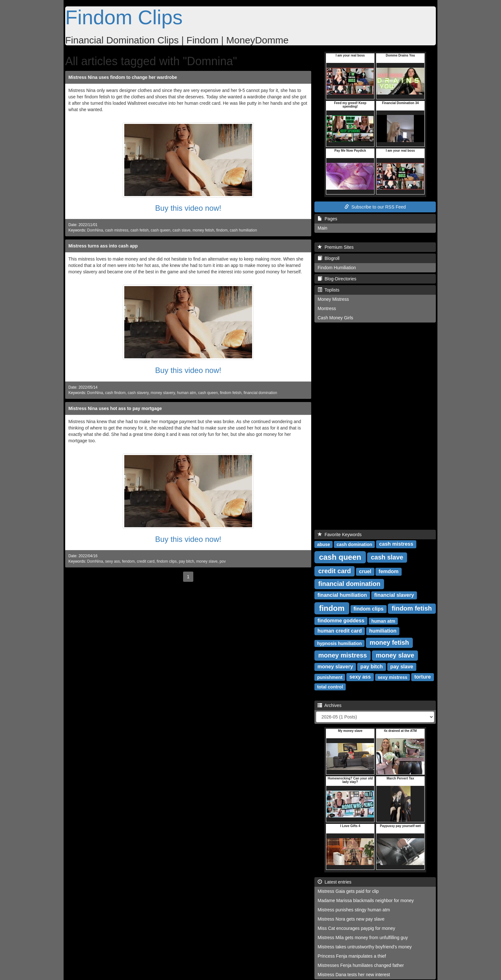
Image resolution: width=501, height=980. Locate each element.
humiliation (383, 631)
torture (423, 677)
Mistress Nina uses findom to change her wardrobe (123, 77)
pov (223, 561)
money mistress (343, 655)
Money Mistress (333, 299)
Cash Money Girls (335, 318)
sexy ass (112, 561)
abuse (323, 544)
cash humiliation (243, 230)
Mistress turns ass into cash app (103, 246)
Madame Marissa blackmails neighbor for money (366, 900)
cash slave (181, 230)
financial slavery (394, 595)
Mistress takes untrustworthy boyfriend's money (365, 947)
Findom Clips (124, 17)
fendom (128, 561)
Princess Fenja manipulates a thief (352, 956)
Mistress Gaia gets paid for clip (348, 891)
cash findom (115, 393)
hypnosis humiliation (339, 643)
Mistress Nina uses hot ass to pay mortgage (115, 408)
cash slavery (138, 393)
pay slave (402, 667)
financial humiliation (342, 595)
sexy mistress (393, 677)
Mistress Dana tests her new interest (354, 975)
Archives (330, 705)
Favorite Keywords (340, 535)
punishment (330, 677)
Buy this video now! (188, 208)
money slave (207, 561)
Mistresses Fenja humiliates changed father (361, 965)
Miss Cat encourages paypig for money (356, 928)
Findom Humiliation (337, 268)
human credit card (340, 631)
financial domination (260, 393)
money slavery (163, 393)
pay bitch (187, 561)
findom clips (167, 561)
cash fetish (139, 230)
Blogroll (328, 258)
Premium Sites (336, 247)
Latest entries (335, 882)
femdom (389, 571)
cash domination (355, 544)
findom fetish (231, 393)
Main (322, 228)
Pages (327, 219)
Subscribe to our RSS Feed (375, 207)
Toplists (328, 290)
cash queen (161, 230)
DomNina (95, 230)
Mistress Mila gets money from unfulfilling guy (363, 938)
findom (222, 230)
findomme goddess (341, 621)
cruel (365, 571)
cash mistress (117, 230)
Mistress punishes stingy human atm (354, 910)
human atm (186, 393)
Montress (327, 308)
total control (330, 687)
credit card (146, 561)
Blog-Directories (337, 279)
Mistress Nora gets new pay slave (351, 919)
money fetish (203, 230)
